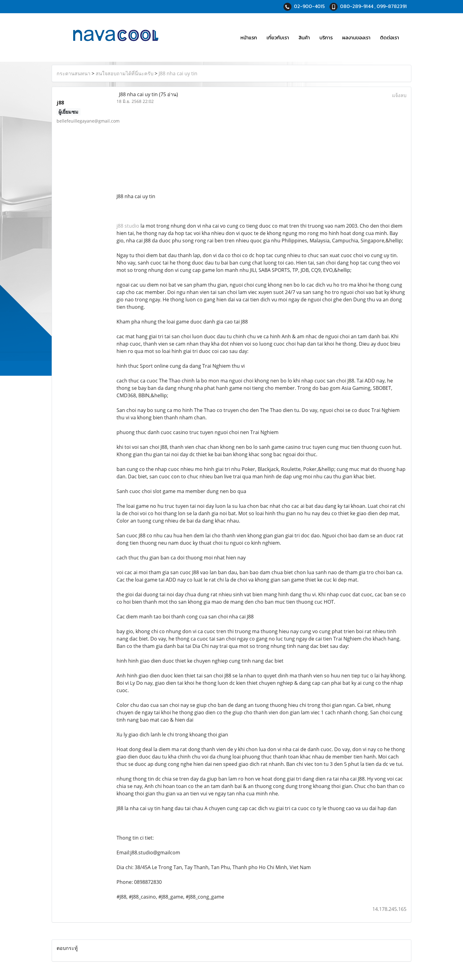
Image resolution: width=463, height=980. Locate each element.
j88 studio (128, 226)
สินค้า (304, 37)
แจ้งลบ (399, 95)
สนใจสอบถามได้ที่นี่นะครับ (125, 73)
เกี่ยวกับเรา (278, 37)
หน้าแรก (249, 37)
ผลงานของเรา (356, 37)
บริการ (326, 37)
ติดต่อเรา (390, 37)
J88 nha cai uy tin (178, 73)
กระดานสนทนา (73, 73)
